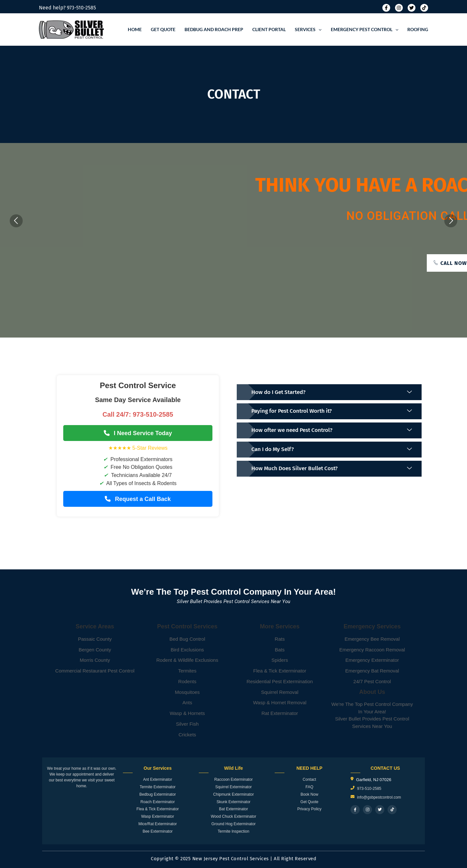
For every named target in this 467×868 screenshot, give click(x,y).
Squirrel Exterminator (234, 787)
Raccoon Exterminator (234, 779)
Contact (309, 779)
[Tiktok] (424, 8)
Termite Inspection (233, 831)
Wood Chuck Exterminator (233, 816)
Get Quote (163, 29)
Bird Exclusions (187, 650)
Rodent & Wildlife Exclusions (187, 660)
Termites (187, 671)
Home (135, 29)
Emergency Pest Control (365, 30)
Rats (280, 639)
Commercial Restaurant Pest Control (95, 671)
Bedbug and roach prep (214, 29)
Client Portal (269, 29)
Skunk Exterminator (234, 802)
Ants (187, 702)
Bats (280, 650)
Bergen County (95, 650)
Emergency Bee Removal (372, 639)
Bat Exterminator (233, 809)
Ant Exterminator (157, 779)
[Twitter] (412, 8)
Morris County (95, 660)
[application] (318, 30)
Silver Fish (187, 724)
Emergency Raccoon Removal (372, 650)
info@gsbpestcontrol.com (379, 797)
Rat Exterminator (280, 713)
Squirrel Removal (280, 692)
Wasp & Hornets (187, 713)
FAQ (309, 787)
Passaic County (95, 639)
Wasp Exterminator (158, 816)
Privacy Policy (310, 809)
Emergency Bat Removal (372, 671)
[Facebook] (386, 8)
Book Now (310, 794)
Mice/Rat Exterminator (158, 824)
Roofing (418, 29)
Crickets (187, 735)
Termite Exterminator (158, 787)
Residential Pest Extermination (280, 681)
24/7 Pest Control (372, 681)
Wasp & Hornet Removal (280, 702)
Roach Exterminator (158, 802)
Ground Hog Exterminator (234, 824)
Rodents (187, 681)
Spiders (280, 660)
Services (308, 30)
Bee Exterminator (158, 831)
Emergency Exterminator (372, 660)
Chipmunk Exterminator (233, 794)
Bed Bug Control (187, 639)
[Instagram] (399, 8)
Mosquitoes (187, 692)
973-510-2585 (81, 8)
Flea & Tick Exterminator (280, 671)
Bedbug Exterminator (158, 794)
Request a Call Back (138, 499)
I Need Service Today (138, 433)
